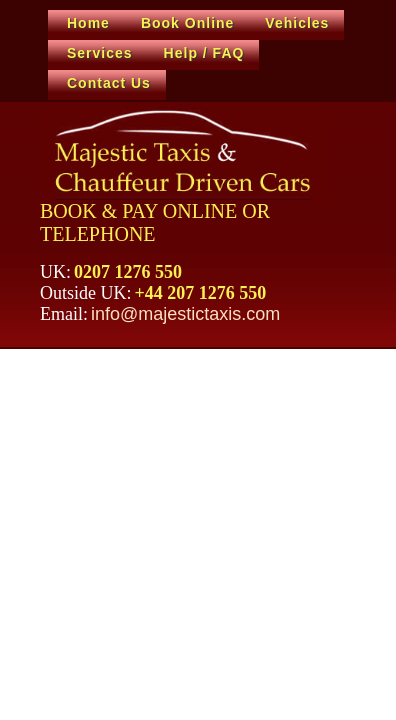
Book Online (187, 23)
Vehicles (297, 23)
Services (100, 53)
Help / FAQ (204, 53)
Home (88, 23)
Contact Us (109, 83)
